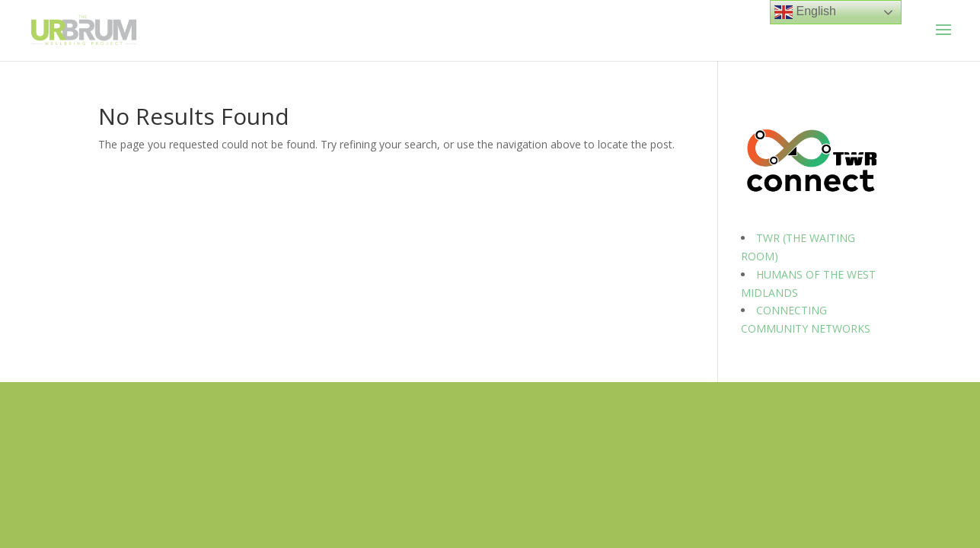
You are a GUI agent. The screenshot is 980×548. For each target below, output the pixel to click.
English (805, 12)
